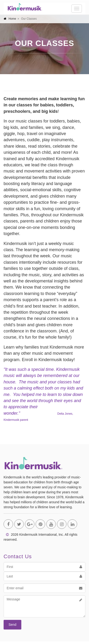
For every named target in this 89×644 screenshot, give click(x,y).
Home (12, 19)
